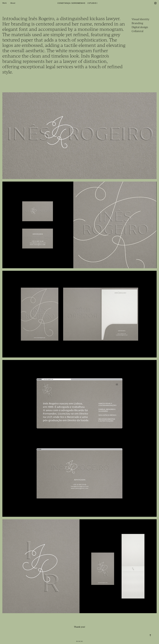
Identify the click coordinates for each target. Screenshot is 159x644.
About (13, 3)
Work (4, 3)
